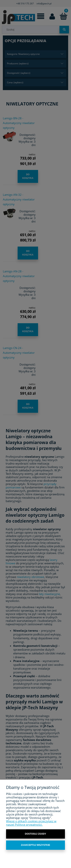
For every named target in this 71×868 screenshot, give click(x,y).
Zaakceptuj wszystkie (35, 845)
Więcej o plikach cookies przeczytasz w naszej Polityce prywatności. (31, 823)
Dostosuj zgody (36, 834)
